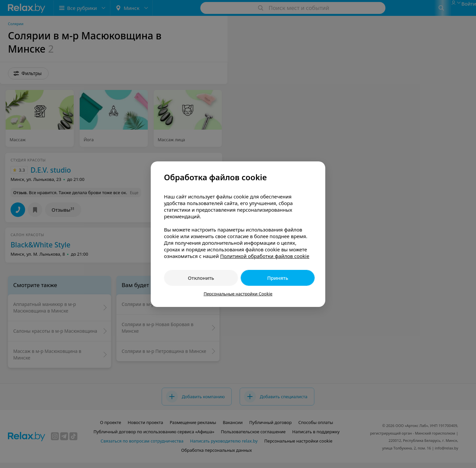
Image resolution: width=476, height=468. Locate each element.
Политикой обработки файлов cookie (265, 256)
